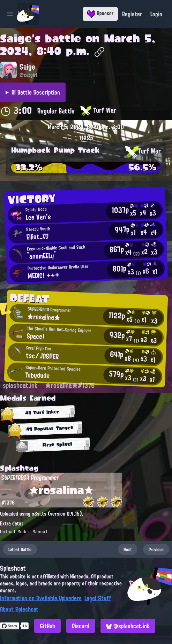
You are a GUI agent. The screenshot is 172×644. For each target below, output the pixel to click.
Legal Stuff (98, 598)
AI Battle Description (36, 92)
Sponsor (100, 13)
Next (128, 549)
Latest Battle (20, 549)
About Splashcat (19, 609)
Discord (81, 626)
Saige (16, 38)
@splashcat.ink (128, 626)
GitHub (47, 626)
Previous (156, 549)
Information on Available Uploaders (41, 598)
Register (132, 14)
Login (156, 14)
